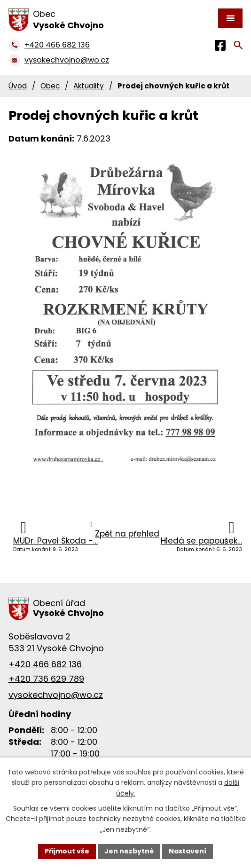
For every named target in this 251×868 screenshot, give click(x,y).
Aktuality (89, 86)
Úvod (18, 86)
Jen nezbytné (129, 851)
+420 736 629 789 (46, 679)
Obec (50, 86)
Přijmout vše (67, 851)
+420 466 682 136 (45, 664)
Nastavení (188, 851)
